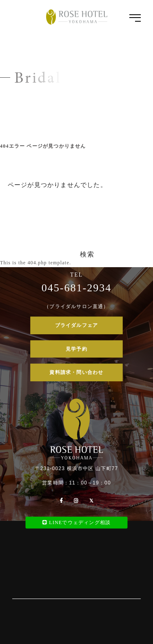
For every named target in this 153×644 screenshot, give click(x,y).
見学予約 (76, 349)
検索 (87, 254)
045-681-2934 (76, 288)
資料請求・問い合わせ (76, 372)
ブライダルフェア (77, 325)
